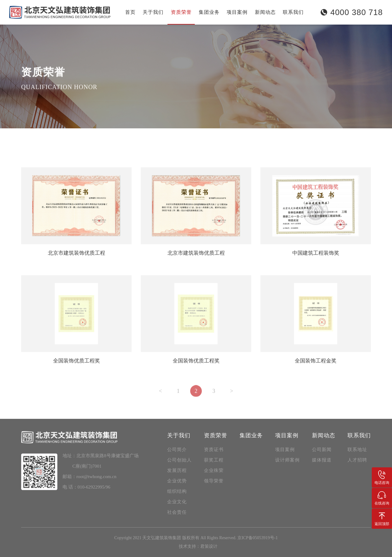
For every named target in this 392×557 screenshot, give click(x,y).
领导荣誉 (134, 138)
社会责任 (177, 512)
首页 (130, 12)
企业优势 (177, 481)
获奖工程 (65, 138)
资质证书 (31, 138)
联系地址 (357, 450)
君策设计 (209, 546)
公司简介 (177, 450)
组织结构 (177, 491)
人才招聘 (357, 460)
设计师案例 (287, 460)
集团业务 (209, 12)
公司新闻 (322, 450)
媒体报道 (322, 460)
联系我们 (293, 12)
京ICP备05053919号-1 (257, 538)
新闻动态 (265, 12)
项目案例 (237, 12)
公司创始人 (179, 460)
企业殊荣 (100, 138)
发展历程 (177, 470)
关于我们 (153, 12)
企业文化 (177, 502)
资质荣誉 (181, 12)
